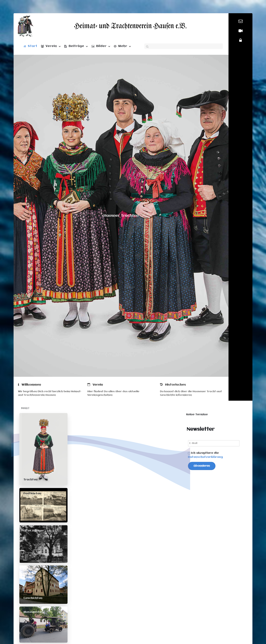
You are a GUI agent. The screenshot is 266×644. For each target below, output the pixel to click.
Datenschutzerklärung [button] (205, 457)
